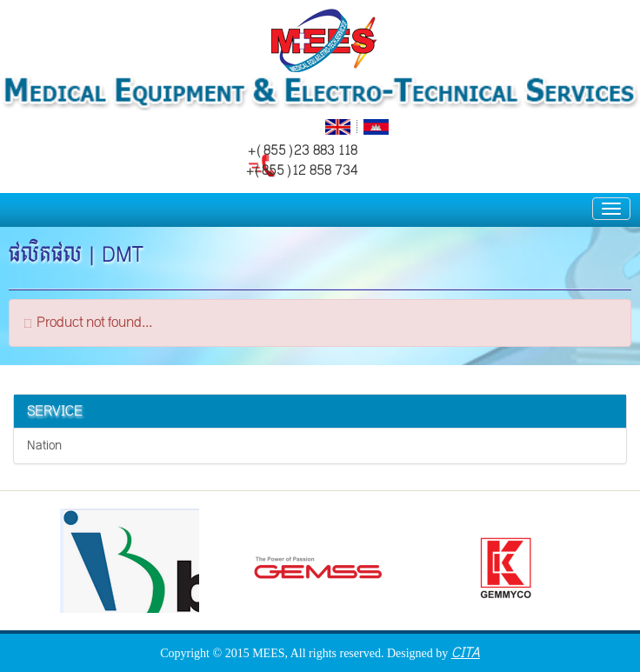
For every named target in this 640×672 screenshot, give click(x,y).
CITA (466, 652)
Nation (44, 446)
